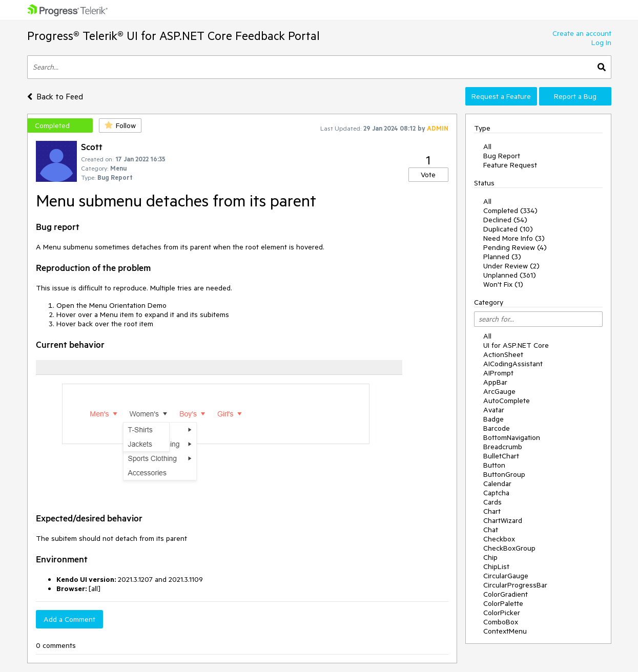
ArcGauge (499, 391)
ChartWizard (503, 520)
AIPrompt (498, 373)
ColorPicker (502, 613)
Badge (493, 419)
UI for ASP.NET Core (516, 345)
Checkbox (499, 539)
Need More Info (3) (514, 238)
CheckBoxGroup (509, 548)
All (487, 146)
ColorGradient (506, 594)
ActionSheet (503, 354)
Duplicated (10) (508, 229)
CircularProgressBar (515, 585)
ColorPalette (503, 603)
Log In (601, 43)
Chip (490, 557)
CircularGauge (506, 576)
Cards (492, 502)
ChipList (496, 566)
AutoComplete (507, 401)
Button (494, 465)
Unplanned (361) (510, 275)
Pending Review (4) (515, 247)
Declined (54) (505, 220)
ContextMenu (505, 631)
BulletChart (501, 456)
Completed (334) (510, 211)
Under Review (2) (511, 266)
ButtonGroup (504, 474)
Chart (492, 511)
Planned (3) (502, 257)
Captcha (496, 493)
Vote (428, 175)
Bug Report (502, 156)
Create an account (582, 33)
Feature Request (510, 165)
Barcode (497, 428)
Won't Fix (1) (503, 284)
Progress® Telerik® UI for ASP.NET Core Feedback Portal (173, 36)
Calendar (497, 484)
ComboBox (501, 622)
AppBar (495, 382)
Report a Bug (575, 96)
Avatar (494, 410)
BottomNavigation (512, 437)
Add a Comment (69, 619)
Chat (491, 530)
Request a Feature (501, 96)
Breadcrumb (503, 447)
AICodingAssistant (513, 364)
